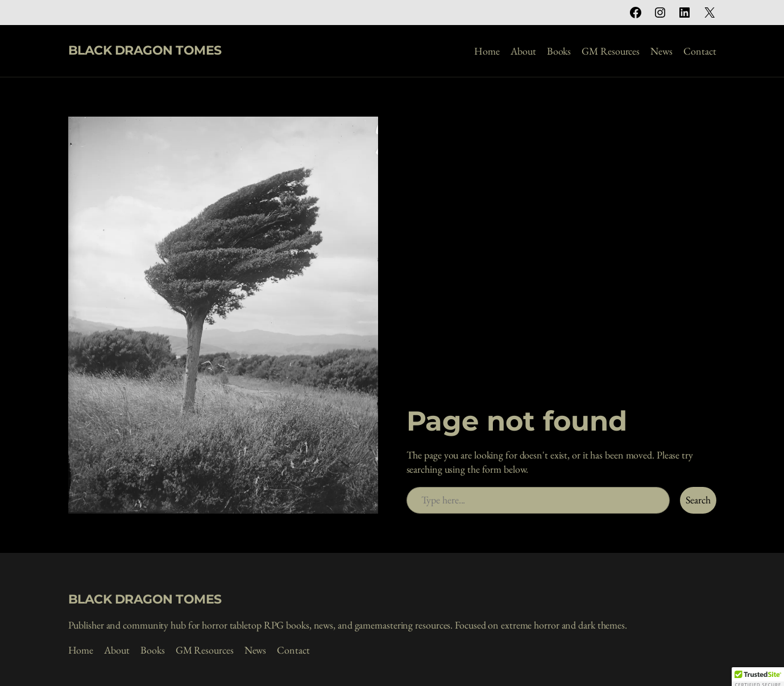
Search (698, 500)
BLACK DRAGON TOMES (145, 50)
